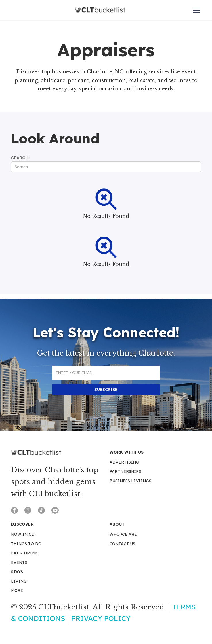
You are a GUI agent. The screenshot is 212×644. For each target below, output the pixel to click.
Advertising (124, 462)
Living (19, 581)
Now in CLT (24, 534)
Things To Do (26, 544)
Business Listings (130, 481)
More (17, 590)
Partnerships (125, 471)
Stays (17, 572)
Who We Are (123, 534)
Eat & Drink (24, 553)
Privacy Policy (101, 618)
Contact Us (122, 544)
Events (19, 562)
